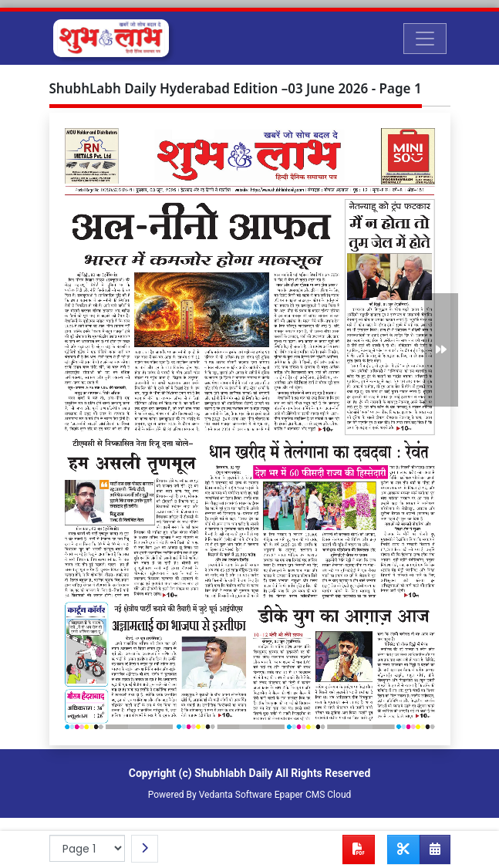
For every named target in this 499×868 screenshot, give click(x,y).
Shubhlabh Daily (233, 773)
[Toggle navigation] (425, 39)
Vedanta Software (236, 795)
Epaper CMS (300, 795)
